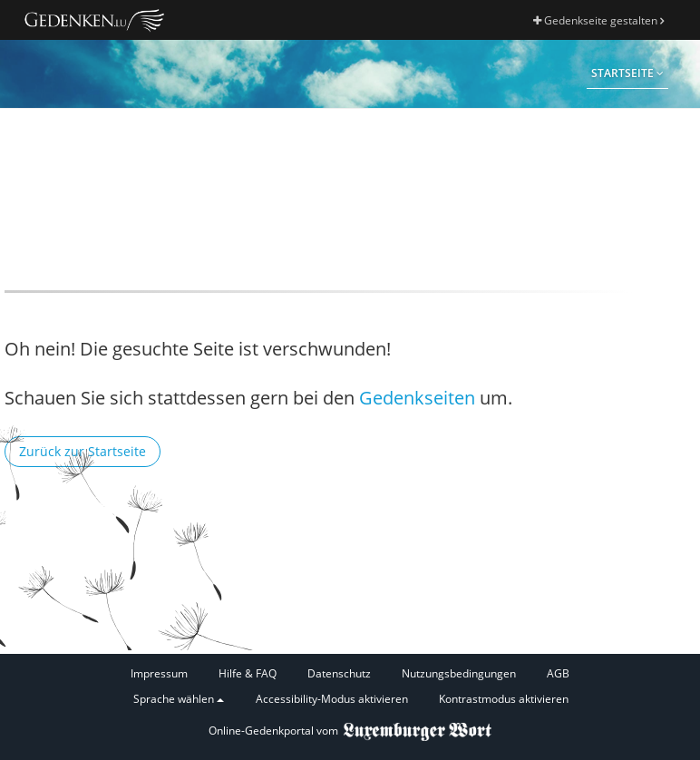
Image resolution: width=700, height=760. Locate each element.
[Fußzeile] (350, 687)
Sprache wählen (179, 699)
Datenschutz (339, 673)
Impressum (159, 673)
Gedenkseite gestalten (598, 20)
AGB (558, 673)
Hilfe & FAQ (248, 673)
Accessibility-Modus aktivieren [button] (332, 699)
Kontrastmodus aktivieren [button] (504, 699)
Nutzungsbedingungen (459, 673)
